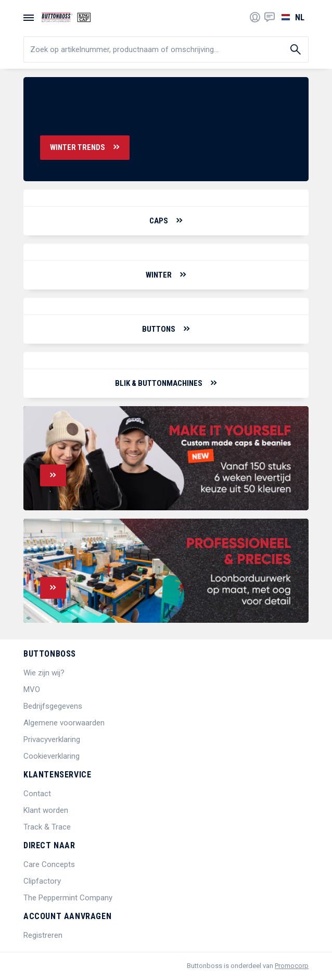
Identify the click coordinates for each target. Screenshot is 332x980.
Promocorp (292, 966)
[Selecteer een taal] (292, 17)
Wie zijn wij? (44, 673)
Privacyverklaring (52, 739)
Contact (37, 794)
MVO (32, 689)
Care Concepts (49, 864)
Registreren (43, 935)
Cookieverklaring (52, 756)
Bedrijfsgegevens (53, 706)
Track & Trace (47, 827)
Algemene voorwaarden (64, 723)
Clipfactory (42, 881)
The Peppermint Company (68, 898)
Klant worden (46, 810)
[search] (166, 49)
